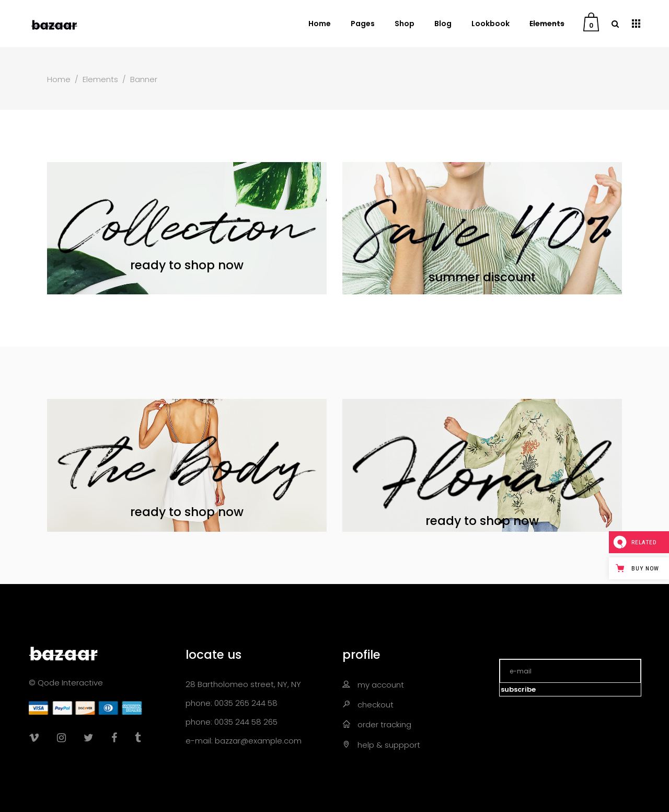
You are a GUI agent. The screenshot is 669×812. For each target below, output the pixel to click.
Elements (100, 79)
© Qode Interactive (66, 683)
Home (59, 79)
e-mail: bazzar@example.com (244, 741)
